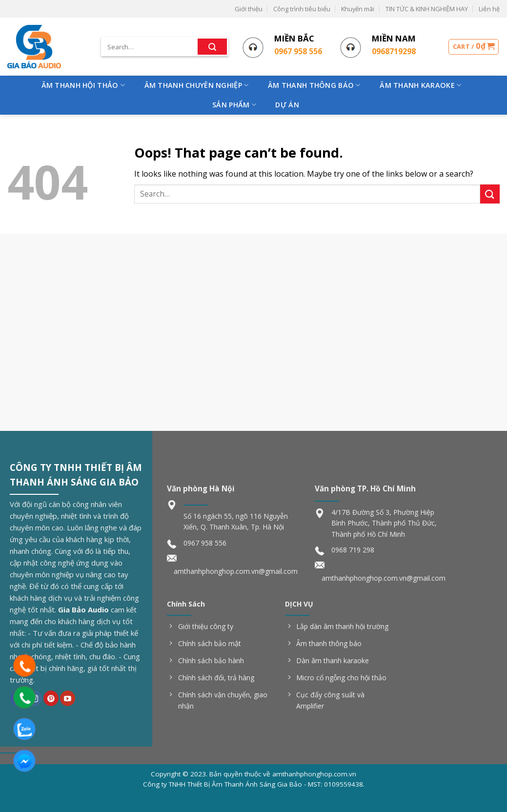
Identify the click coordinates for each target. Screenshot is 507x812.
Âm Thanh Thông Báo (314, 85)
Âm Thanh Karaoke (420, 85)
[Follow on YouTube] (68, 698)
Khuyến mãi (358, 9)
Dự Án (287, 105)
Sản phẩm (234, 105)
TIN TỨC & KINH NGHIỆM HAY (427, 9)
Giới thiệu (249, 9)
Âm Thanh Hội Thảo (83, 85)
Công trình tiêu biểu (302, 9)
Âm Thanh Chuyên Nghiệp (197, 85)
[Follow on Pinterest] (51, 698)
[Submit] (212, 47)
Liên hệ (489, 9)
